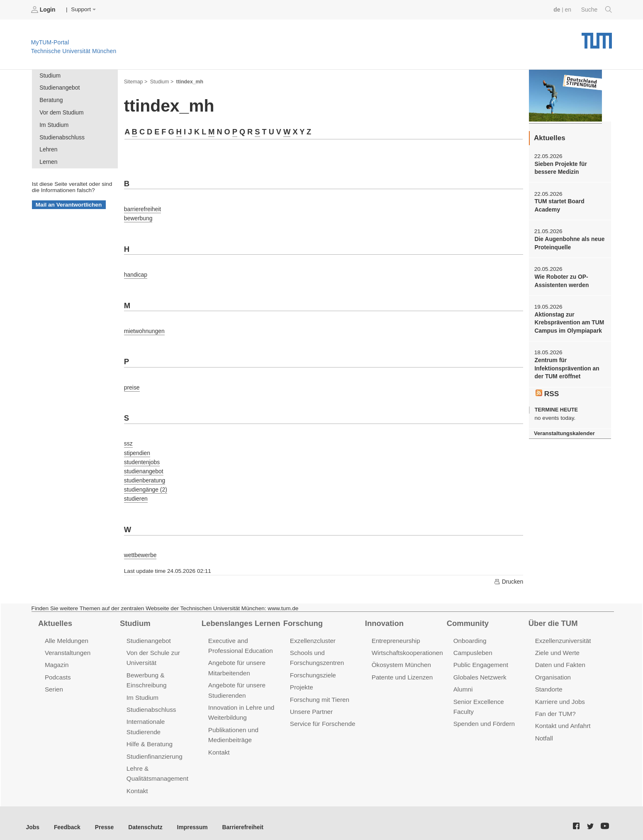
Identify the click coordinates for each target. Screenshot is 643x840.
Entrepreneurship (396, 635)
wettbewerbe (140, 549)
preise (132, 384)
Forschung (303, 618)
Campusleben (473, 647)
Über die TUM (553, 618)
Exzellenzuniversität (563, 635)
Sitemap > (135, 81)
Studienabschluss (62, 136)
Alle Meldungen (66, 635)
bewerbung (138, 217)
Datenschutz (143, 819)
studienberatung (144, 476)
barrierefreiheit (142, 208)
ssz (128, 439)
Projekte (301, 681)
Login (44, 10)
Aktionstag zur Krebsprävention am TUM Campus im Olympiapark (569, 321)
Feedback (67, 819)
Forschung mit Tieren (319, 693)
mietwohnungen (144, 328)
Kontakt (137, 783)
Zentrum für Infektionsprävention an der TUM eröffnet (566, 367)
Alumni (463, 683)
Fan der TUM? (555, 707)
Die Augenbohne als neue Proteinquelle (569, 242)
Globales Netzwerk (480, 671)
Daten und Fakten (560, 659)
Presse (103, 819)
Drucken (509, 576)
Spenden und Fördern (484, 707)
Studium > (161, 81)
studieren (136, 494)
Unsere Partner (311, 705)
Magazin (57, 659)
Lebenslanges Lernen (240, 618)
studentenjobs (142, 458)
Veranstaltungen (67, 647)
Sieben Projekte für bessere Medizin (560, 168)
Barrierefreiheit (239, 819)
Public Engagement (480, 659)
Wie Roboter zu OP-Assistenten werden (561, 280)
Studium (50, 75)
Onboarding (470, 635)
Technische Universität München (597, 38)
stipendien (137, 449)
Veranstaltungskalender (564, 431)
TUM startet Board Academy (559, 205)
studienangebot (143, 467)
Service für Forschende (322, 717)
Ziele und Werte (557, 647)
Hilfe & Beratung (149, 737)
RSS (547, 391)
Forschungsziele (313, 669)
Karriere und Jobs (560, 695)
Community (467, 618)
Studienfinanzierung (154, 749)
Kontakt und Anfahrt (562, 719)
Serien (54, 683)
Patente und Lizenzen (402, 671)
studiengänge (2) (145, 485)
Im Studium (54, 124)
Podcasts (58, 671)
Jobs (33, 819)
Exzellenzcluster (312, 635)
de (558, 9)
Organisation (553, 671)
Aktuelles (55, 618)
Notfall (544, 731)
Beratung (51, 100)
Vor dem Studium (61, 112)
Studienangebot (59, 87)
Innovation (384, 618)
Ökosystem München (401, 659)
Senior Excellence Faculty (489, 695)
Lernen (48, 160)
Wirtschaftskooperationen (407, 647)
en (569, 9)
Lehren (48, 148)
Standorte (549, 683)
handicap (135, 272)
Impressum (189, 819)
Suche (597, 10)
